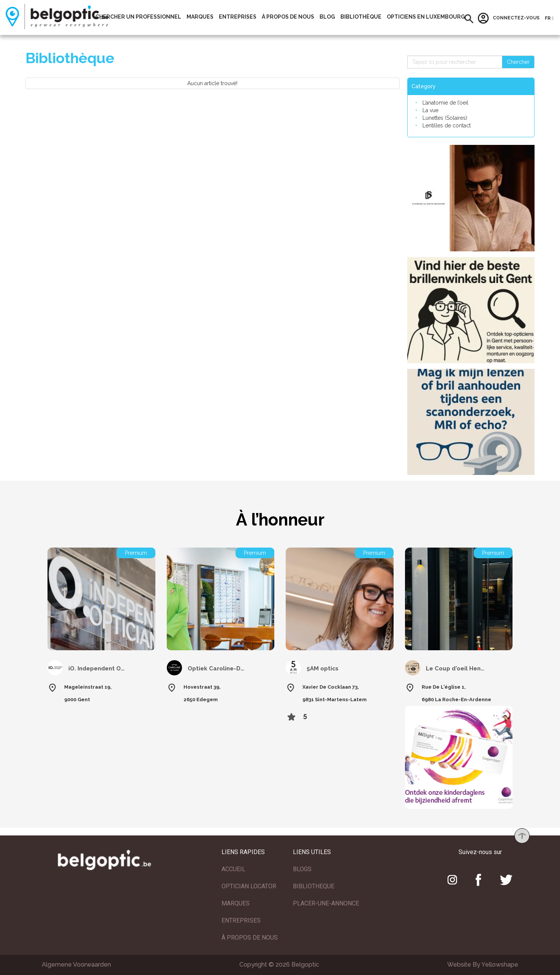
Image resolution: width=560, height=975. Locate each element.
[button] (469, 19)
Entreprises (238, 17)
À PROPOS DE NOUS (250, 938)
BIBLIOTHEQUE (314, 886)
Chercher (518, 62)
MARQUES (236, 903)
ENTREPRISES (241, 920)
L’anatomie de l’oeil (445, 103)
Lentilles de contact (447, 125)
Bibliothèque (361, 17)
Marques (200, 17)
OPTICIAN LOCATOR (249, 886)
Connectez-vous (509, 18)
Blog (327, 17)
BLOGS (302, 869)
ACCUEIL (233, 869)
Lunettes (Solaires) (445, 118)
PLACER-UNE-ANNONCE (326, 903)
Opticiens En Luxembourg (426, 17)
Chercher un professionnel (138, 17)
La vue (430, 110)
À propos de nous (288, 17)
